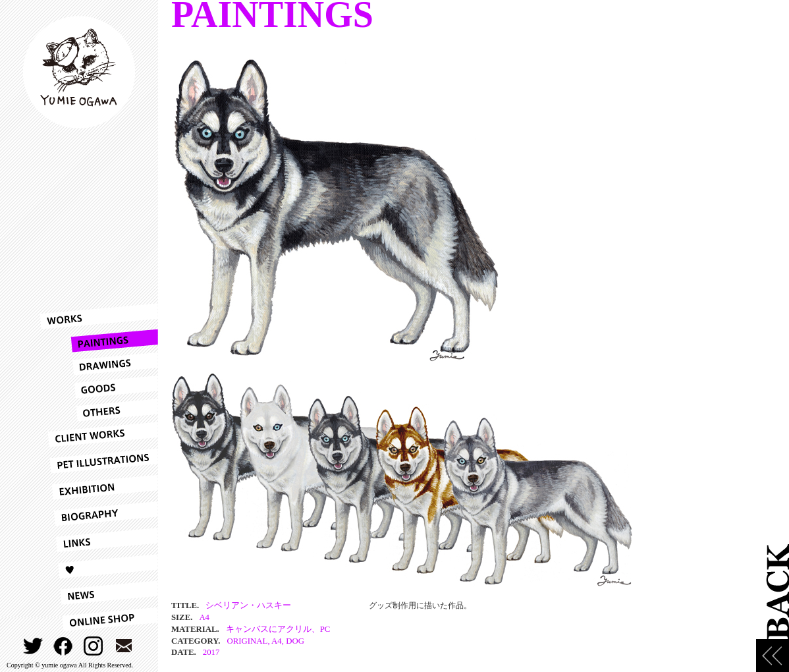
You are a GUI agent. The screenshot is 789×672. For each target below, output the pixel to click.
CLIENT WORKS (99, 435)
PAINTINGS (99, 341)
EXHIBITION (99, 488)
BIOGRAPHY (99, 514)
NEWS (99, 593)
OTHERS (99, 410)
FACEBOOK (64, 646)
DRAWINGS (99, 364)
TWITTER (33, 646)
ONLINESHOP (99, 619)
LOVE (99, 567)
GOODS (99, 387)
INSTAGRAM (94, 646)
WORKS (99, 316)
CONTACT (124, 646)
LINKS (99, 540)
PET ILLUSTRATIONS (99, 461)
